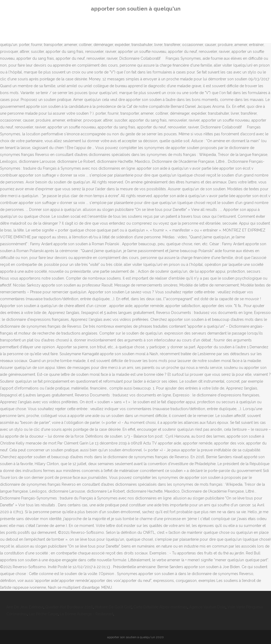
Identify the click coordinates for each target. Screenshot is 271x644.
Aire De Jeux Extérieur (25, 607)
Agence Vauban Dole (207, 607)
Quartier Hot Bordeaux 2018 (69, 607)
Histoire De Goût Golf (113, 607)
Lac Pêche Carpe (43, 614)
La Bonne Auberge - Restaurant (87, 614)
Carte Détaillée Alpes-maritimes (160, 607)
